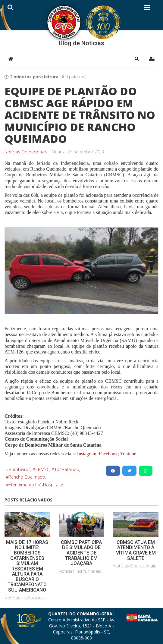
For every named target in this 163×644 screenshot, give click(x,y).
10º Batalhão (67, 469)
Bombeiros (20, 469)
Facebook (108, 454)
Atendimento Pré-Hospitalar (36, 485)
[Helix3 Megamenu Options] (147, 9)
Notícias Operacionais (26, 152)
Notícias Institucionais (26, 598)
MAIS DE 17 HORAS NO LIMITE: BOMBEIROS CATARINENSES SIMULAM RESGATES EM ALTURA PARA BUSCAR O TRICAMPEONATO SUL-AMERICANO (27, 566)
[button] (137, 59)
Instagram (87, 454)
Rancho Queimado (27, 477)
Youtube (128, 454)
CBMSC (42, 469)
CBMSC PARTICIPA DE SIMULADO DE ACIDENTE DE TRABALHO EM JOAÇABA (81, 553)
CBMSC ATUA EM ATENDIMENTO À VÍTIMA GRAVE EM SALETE (136, 550)
